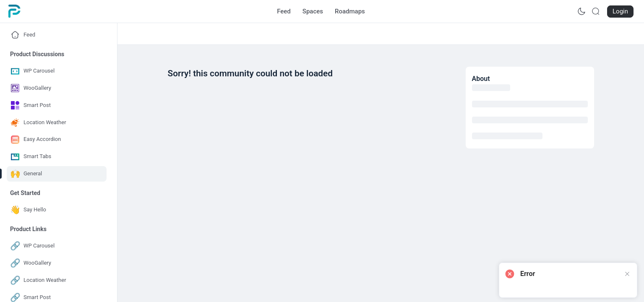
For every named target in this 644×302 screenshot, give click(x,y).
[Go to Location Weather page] (57, 123)
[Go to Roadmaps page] (350, 11)
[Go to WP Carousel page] (57, 71)
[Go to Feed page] (284, 11)
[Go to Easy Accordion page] (57, 139)
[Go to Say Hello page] (57, 210)
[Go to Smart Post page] (57, 105)
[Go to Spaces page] (313, 11)
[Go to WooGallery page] (57, 88)
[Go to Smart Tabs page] (57, 157)
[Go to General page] (57, 174)
